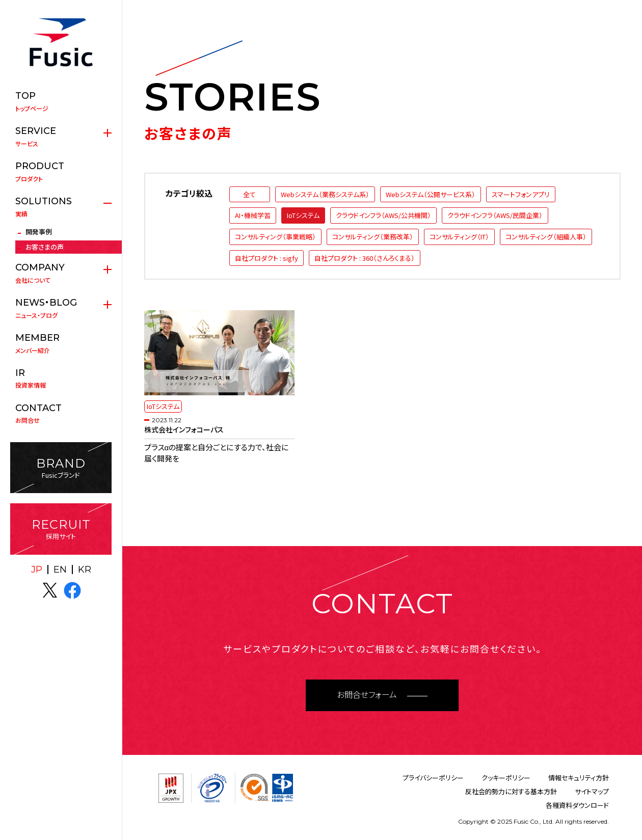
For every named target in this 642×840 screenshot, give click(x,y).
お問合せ (61, 414)
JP (37, 570)
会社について (61, 273)
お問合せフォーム (367, 695)
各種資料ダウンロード (577, 805)
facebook (72, 590)
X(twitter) (50, 590)
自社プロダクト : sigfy (266, 258)
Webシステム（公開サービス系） (431, 194)
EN (60, 570)
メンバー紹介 (61, 343)
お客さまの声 (45, 247)
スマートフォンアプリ (521, 194)
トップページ (61, 101)
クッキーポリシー (506, 778)
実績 (61, 207)
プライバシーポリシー (433, 778)
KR (85, 570)
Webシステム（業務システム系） (325, 194)
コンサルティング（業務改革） (373, 237)
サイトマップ (592, 791)
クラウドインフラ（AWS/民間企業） (495, 215)
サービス (61, 137)
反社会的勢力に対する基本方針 (511, 791)
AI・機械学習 (253, 215)
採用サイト (61, 529)
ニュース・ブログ (61, 308)
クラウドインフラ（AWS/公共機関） (383, 215)
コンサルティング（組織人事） (546, 237)
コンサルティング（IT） (459, 237)
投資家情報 (61, 378)
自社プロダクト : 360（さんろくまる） (365, 258)
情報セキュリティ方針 (579, 778)
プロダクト (61, 172)
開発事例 (39, 232)
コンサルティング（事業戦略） (275, 237)
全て (249, 194)
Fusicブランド (61, 468)
